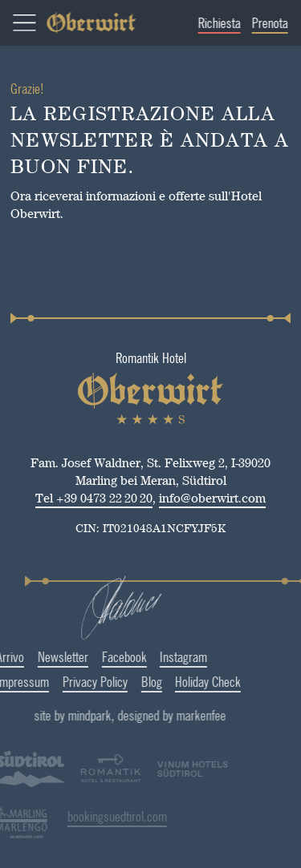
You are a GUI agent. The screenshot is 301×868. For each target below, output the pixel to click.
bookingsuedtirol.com (90, 816)
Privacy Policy (68, 681)
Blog (124, 681)
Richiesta (225, 23)
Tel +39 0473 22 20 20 (94, 498)
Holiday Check (181, 681)
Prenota (276, 23)
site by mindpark (108, 715)
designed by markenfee (207, 715)
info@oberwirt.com (212, 498)
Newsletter (36, 656)
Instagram (156, 656)
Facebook (97, 656)
